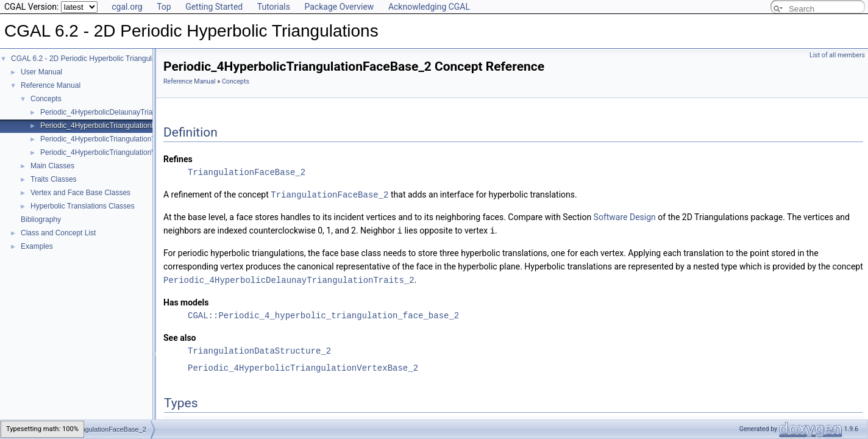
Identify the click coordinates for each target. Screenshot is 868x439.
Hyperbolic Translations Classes (83, 206)
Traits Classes (54, 179)
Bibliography (41, 220)
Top (164, 7)
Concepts (46, 99)
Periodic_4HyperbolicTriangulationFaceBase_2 (116, 126)
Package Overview (339, 7)
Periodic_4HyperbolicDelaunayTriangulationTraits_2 (124, 112)
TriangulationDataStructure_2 (259, 349)
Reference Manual (51, 85)
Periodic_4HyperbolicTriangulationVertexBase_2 (119, 152)
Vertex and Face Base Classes (80, 193)
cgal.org (127, 7)
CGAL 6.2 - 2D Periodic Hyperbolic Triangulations (91, 59)
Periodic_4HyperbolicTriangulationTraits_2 (109, 139)
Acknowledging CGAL (429, 7)
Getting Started (214, 7)
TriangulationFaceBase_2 (247, 172)
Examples (37, 246)
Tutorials (274, 7)
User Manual (41, 72)
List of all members (837, 55)
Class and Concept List (58, 233)
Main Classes (52, 166)
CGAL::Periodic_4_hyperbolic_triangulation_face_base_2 (323, 314)
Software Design (625, 216)
